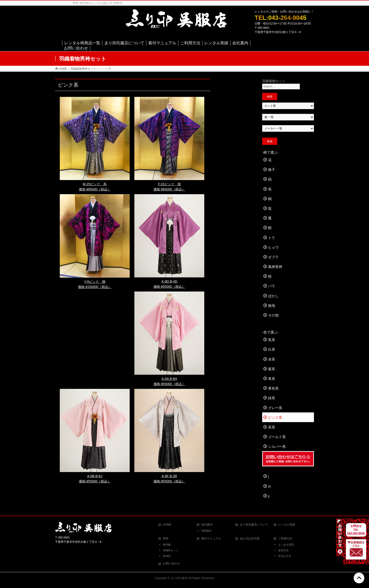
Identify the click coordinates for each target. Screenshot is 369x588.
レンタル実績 (287, 525)
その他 (273, 315)
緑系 (272, 398)
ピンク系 (275, 417)
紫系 (272, 369)
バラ (272, 286)
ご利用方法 (285, 539)
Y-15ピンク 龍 (169, 184)
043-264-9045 (356, 533)
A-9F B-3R (169, 476)
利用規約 (206, 531)
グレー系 (275, 408)
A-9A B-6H (169, 379)
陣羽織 (167, 545)
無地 (272, 306)
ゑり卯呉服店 (179, 578)
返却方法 (283, 550)
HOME (167, 525)
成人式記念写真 (250, 539)
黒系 (272, 340)
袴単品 (167, 556)
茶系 (272, 427)
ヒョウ (273, 247)
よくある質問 (286, 545)
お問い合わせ (171, 563)
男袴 (166, 539)
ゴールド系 (277, 437)
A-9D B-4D (169, 281)
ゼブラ (273, 257)
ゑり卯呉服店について (254, 525)
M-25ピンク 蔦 (95, 184)
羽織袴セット (171, 550)
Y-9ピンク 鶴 (95, 282)
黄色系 (273, 388)
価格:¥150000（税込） (95, 287)
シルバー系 (277, 446)
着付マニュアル (211, 539)
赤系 (272, 359)
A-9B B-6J (95, 476)
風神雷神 (275, 267)
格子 (272, 170)
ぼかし (273, 296)
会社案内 (207, 525)
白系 (272, 349)
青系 (272, 379)
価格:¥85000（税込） (95, 189)
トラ (272, 238)
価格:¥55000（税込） (169, 287)
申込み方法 (285, 556)
